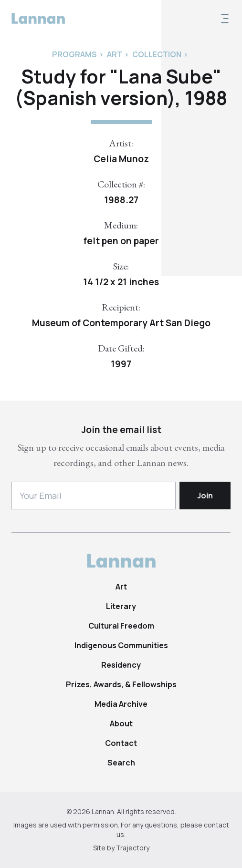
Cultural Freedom (121, 626)
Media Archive (121, 704)
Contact (121, 743)
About (121, 723)
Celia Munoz (121, 159)
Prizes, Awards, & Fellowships (121, 684)
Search (121, 763)
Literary (121, 606)
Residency (121, 665)
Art (121, 587)
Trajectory (133, 848)
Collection (157, 54)
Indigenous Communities (121, 645)
